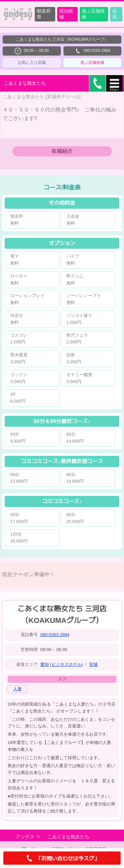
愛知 (45, 664)
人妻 (18, 689)
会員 (114, 14)
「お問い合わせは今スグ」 (62, 858)
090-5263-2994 (55, 635)
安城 (93, 664)
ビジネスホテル (67, 664)
